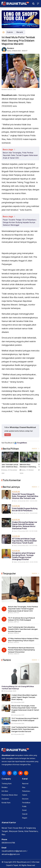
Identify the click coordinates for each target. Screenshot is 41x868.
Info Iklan (5, 791)
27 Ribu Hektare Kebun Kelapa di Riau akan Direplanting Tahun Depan (23, 640)
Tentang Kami (7, 784)
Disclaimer (5, 799)
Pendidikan (26, 803)
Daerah (25, 814)
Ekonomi (25, 799)
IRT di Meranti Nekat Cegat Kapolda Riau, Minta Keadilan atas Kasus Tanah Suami (24, 541)
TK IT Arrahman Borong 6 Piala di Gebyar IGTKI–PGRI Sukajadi (21, 619)
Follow (8, 435)
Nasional (25, 784)
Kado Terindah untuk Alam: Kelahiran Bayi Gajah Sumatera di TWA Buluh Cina (10, 466)
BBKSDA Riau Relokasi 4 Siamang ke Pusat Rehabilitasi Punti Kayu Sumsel (29, 466)
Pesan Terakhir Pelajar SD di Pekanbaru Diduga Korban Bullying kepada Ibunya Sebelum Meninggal (20, 222)
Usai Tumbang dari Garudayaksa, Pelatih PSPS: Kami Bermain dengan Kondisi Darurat (23, 629)
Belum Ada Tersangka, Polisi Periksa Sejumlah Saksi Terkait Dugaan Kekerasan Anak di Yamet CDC (20, 155)
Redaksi (11, 48)
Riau (24, 787)
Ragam (25, 818)
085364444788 (8, 843)
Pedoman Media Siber (10, 795)
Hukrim (10, 32)
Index (36, 449)
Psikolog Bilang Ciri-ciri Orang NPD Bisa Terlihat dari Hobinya (18, 688)
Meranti (20, 32)
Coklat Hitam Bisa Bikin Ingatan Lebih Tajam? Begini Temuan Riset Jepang (24, 697)
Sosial (24, 810)
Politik (24, 806)
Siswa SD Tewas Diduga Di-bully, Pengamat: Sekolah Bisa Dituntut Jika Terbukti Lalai (25, 496)
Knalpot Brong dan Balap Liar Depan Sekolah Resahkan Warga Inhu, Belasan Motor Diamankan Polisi (25, 525)
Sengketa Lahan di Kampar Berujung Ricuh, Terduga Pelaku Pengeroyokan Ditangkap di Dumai (24, 556)
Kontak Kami (6, 803)
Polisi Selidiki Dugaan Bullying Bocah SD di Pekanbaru (25, 509)
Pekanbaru (26, 791)
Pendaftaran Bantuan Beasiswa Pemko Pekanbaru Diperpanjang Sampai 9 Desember (21, 650)
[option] (11, 464)
